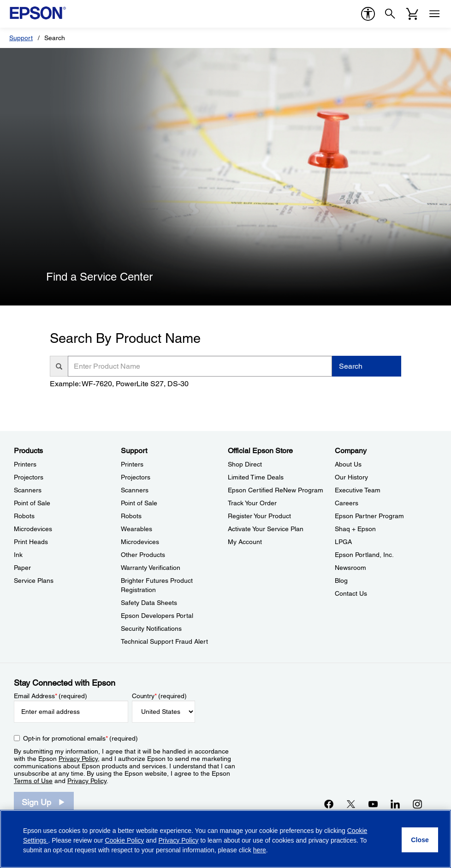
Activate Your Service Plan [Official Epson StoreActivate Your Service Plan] (266, 529)
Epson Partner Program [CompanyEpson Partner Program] (369, 516)
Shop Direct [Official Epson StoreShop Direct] (245, 464)
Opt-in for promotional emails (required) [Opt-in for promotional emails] (80, 738)
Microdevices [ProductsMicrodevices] (33, 529)
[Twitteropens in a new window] (351, 804)
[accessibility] (368, 14)
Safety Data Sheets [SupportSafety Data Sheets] (149, 603)
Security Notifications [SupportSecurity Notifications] (151, 629)
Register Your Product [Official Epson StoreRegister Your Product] (259, 516)
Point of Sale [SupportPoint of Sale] (139, 503)
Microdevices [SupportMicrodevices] (140, 542)
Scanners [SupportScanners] (135, 490)
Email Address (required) (50, 696)
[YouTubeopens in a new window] (373, 804)
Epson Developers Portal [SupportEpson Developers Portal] (157, 616)
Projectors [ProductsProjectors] (29, 477)
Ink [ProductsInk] (18, 555)
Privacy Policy (78, 759)
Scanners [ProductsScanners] (28, 490)
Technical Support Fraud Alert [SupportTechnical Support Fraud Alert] (164, 641)
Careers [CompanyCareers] (347, 503)
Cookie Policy (124, 840)
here (260, 850)
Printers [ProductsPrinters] (25, 464)
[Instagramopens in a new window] (417, 804)
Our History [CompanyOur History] (351, 477)
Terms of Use (33, 781)
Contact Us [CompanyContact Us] (351, 593)
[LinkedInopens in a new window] (395, 804)
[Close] (420, 840)
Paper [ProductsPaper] (22, 568)
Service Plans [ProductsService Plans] (34, 581)
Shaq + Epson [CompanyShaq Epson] (355, 529)
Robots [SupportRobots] (131, 516)
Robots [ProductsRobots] (24, 516)
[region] (225, 839)
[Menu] (434, 14)
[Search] (390, 14)
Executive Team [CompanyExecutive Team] (358, 490)
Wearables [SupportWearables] (136, 529)
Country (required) (159, 696)
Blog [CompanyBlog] (341, 581)
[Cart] (412, 14)
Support (21, 38)
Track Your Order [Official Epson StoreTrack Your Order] (252, 503)
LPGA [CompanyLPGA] (343, 542)
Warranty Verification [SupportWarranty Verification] (151, 568)
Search (351, 366)
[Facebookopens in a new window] (329, 804)
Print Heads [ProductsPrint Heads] (31, 542)
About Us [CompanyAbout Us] (348, 464)
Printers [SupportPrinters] (132, 464)
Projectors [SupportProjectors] (136, 477)
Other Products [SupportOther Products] (143, 555)
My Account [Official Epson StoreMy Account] (245, 542)
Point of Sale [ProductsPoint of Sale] (32, 503)
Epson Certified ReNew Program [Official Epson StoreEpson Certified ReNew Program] (276, 490)
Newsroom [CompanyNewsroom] (350, 568)
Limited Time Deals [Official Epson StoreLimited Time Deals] (256, 477)
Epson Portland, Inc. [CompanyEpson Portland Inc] (364, 555)
